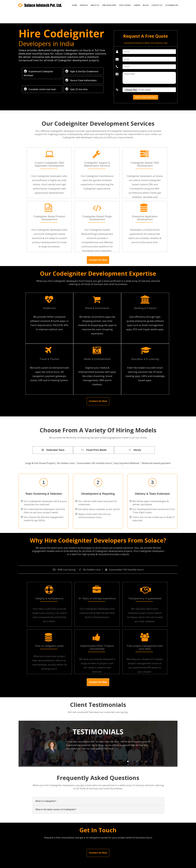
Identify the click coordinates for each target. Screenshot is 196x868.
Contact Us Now (98, 260)
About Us (95, 5)
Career (137, 5)
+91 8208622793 (172, 5)
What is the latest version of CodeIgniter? (56, 809)
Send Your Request (146, 97)
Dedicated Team (52, 450)
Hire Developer (109, 5)
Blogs (146, 5)
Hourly (134, 450)
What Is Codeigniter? (46, 801)
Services (84, 5)
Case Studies (125, 5)
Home (75, 5)
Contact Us (157, 5)
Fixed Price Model (93, 450)
